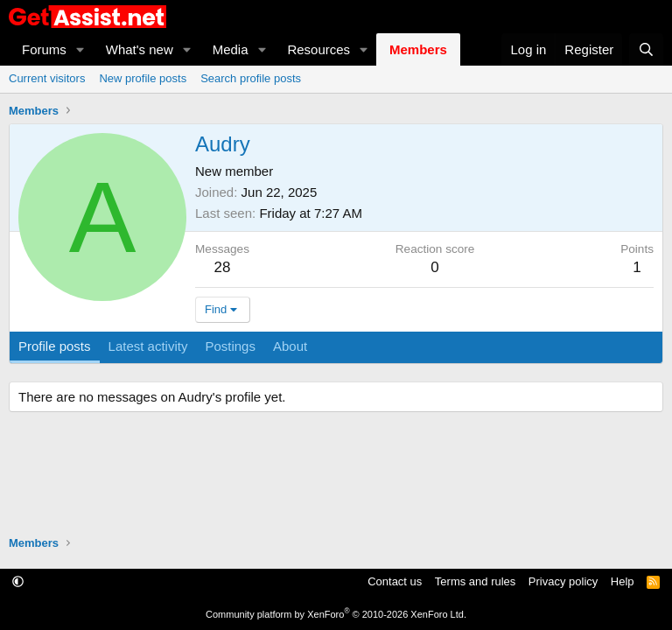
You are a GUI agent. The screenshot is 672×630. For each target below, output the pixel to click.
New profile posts (143, 78)
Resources (318, 49)
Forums (44, 49)
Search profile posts (251, 78)
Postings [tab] (230, 346)
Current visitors (47, 78)
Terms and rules (475, 581)
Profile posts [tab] (55, 346)
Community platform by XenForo (336, 614)
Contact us (395, 581)
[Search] (646, 49)
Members (418, 49)
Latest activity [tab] (148, 346)
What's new (140, 49)
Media (231, 49)
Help (623, 581)
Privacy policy (563, 581)
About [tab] (290, 346)
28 (223, 267)
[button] (80, 49)
